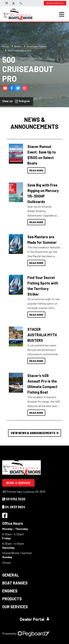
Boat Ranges (15, 583)
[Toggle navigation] (62, 14)
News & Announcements (34, 123)
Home (5, 46)
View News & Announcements (35, 433)
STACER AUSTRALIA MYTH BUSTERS (42, 335)
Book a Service (18, 483)
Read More (36, 170)
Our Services (15, 607)
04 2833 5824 (14, 507)
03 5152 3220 (14, 499)
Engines (10, 591)
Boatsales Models (37, 46)
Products (12, 599)
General (11, 575)
